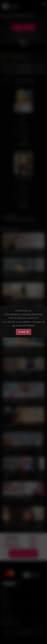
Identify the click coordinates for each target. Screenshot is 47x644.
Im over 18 (23, 332)
